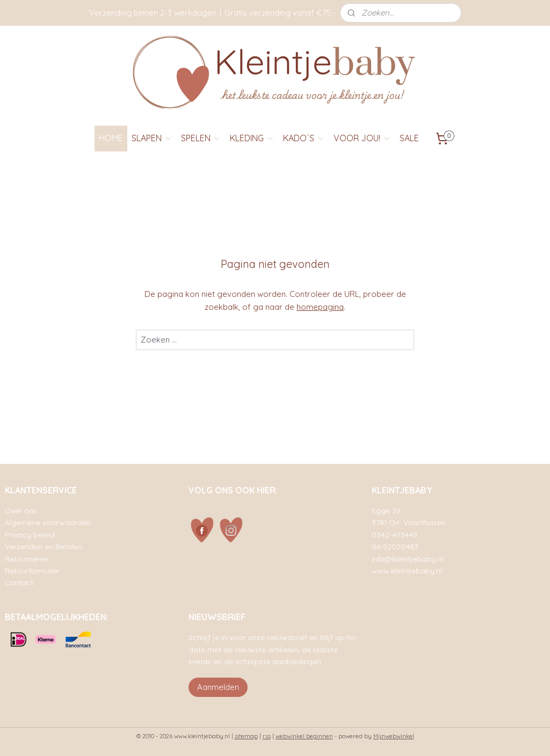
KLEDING (252, 138)
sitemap (246, 736)
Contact (19, 582)
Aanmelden (218, 687)
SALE (409, 138)
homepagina (320, 307)
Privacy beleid (30, 535)
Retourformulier (32, 570)
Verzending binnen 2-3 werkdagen (153, 13)
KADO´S (304, 138)
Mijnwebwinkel (394, 736)
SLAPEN (152, 138)
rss (267, 736)
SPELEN (201, 138)
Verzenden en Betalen (44, 546)
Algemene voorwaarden (48, 522)
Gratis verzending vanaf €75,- (280, 13)
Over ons (21, 510)
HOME (111, 138)
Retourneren (27, 559)
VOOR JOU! (362, 138)
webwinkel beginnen (304, 736)
